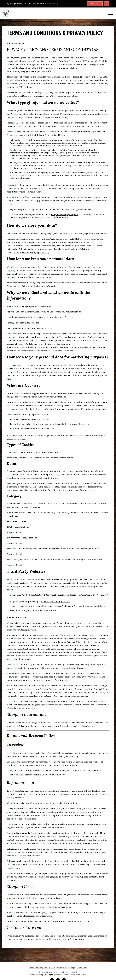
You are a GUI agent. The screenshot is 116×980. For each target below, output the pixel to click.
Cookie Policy (52, 4)
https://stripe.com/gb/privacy (31, 158)
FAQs (72, 968)
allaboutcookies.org (16, 439)
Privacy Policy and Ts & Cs (42, 968)
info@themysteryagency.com (65, 215)
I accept (95, 4)
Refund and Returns (16, 43)
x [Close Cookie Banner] (107, 4)
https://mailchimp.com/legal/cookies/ (39, 611)
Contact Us (62, 968)
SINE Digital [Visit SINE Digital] (48, 975)
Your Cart (82, 968)
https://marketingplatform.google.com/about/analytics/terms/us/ (76, 595)
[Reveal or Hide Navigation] (110, 13)
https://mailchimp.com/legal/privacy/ (32, 253)
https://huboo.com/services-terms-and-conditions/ (80, 606)
